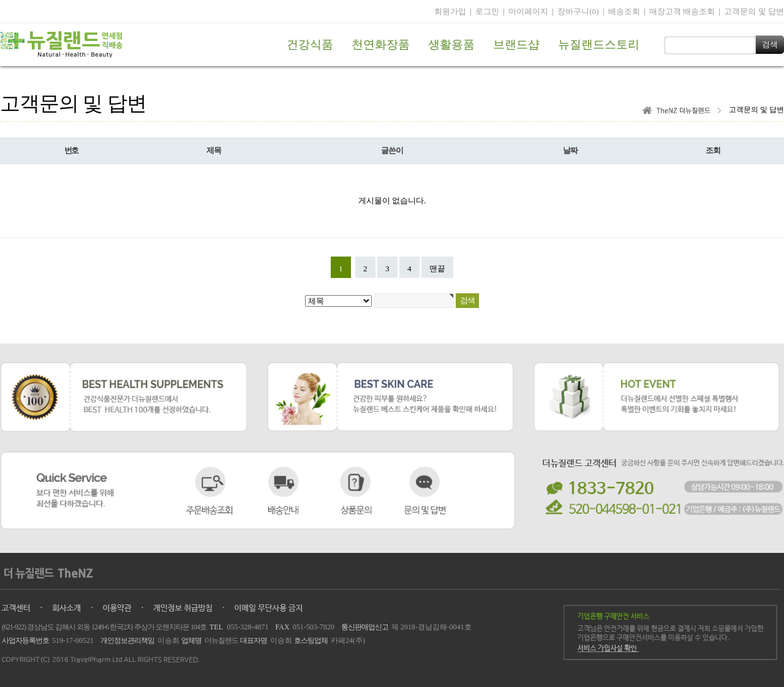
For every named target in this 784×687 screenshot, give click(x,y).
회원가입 (450, 11)
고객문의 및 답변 (754, 11)
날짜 (570, 151)
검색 (770, 44)
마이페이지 (528, 11)
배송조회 (624, 11)
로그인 (487, 11)
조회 (713, 151)
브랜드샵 (516, 44)
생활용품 (451, 44)
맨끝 (437, 268)
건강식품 (310, 44)
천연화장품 (381, 44)
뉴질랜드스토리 (599, 44)
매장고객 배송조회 (682, 11)
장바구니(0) (578, 11)
